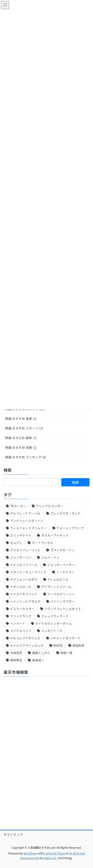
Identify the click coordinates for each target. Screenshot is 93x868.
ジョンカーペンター (61, 565)
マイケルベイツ (21, 631)
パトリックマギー (62, 601)
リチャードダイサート (65, 638)
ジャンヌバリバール (24, 565)
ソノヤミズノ (65, 572)
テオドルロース (21, 587)
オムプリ (16, 543)
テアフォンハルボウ (24, 579)
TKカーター (18, 506)
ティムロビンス (58, 579)
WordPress (30, 853)
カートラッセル (42, 543)
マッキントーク (52, 631)
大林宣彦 (16, 653)
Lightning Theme (55, 853)
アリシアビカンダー (50, 506)
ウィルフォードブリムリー (28, 528)
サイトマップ (13, 835)
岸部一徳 (66, 653)
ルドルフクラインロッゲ (27, 645)
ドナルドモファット (24, 594)
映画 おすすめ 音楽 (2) (21, 419)
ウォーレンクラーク (70, 528)
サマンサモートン (62, 550)
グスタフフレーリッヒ (25, 550)
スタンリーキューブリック (28, 572)
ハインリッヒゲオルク (25, 601)
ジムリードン (50, 557)
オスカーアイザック (55, 535)
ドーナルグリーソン (61, 594)
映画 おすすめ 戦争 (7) (21, 438)
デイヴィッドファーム (56, 587)
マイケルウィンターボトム (53, 623)
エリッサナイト (21, 535)
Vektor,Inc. (50, 858)
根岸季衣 (16, 660)
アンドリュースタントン (27, 521)
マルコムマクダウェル (25, 638)
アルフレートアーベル (25, 513)
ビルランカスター (22, 609)
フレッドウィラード (55, 616)
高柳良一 (38, 660)
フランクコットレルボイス (63, 609)
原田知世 (78, 645)
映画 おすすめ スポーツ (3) (24, 428)
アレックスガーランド (65, 513)
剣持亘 (58, 645)
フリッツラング (21, 616)
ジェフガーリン (21, 557)
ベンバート (18, 623)
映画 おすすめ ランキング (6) (26, 457)
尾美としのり (41, 653)
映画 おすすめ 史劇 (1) (21, 447)
